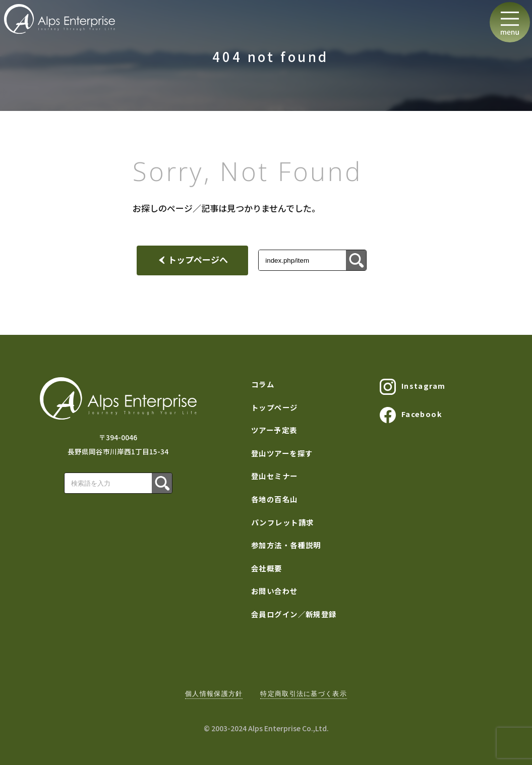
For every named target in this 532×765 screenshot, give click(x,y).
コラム (263, 384)
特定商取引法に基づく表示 (303, 694)
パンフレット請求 (283, 522)
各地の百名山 (275, 499)
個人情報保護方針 (214, 694)
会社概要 (267, 568)
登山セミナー (275, 476)
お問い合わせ (275, 591)
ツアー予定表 (274, 430)
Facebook (411, 415)
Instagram (412, 387)
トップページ (275, 407)
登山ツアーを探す (282, 453)
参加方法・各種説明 (286, 545)
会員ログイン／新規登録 (294, 614)
